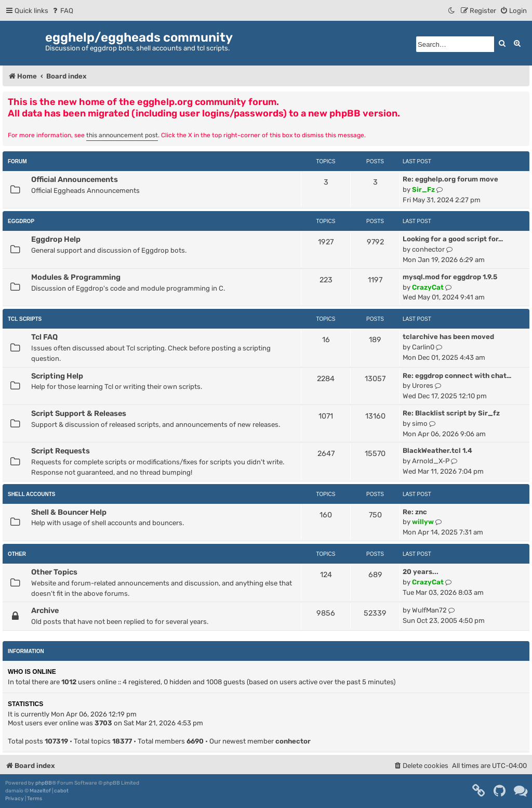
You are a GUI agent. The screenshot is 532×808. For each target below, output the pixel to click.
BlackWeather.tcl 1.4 (437, 451)
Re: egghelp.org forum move (450, 179)
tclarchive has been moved (448, 337)
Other (17, 554)
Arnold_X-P (431, 461)
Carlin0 (423, 347)
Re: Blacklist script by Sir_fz (451, 413)
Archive (45, 610)
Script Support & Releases (79, 413)
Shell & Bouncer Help (69, 512)
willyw (423, 522)
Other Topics (54, 572)
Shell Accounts (32, 494)
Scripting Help (57, 376)
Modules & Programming (76, 277)
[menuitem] (62, 11)
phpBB (44, 783)
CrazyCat (428, 287)
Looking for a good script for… (453, 239)
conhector (428, 249)
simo (420, 423)
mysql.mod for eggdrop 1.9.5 (450, 277)
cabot (61, 791)
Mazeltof (40, 791)
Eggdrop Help (56, 239)
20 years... (421, 572)
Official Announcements (75, 179)
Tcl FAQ (44, 337)
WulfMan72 (429, 610)
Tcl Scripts (25, 319)
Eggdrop (21, 221)
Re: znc (415, 512)
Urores (423, 386)
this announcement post (122, 135)
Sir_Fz (423, 190)
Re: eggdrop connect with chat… (457, 376)
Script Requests (61, 451)
